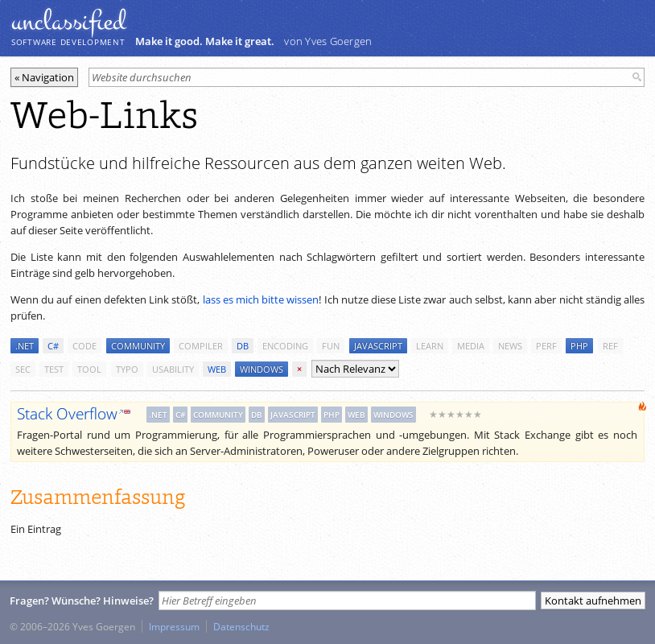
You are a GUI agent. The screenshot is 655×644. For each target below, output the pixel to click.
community (138, 346)
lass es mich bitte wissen (261, 299)
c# (53, 346)
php (579, 346)
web (217, 369)
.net (25, 346)
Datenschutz (241, 626)
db (243, 346)
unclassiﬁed (68, 22)
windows (262, 369)
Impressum (174, 626)
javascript (378, 346)
